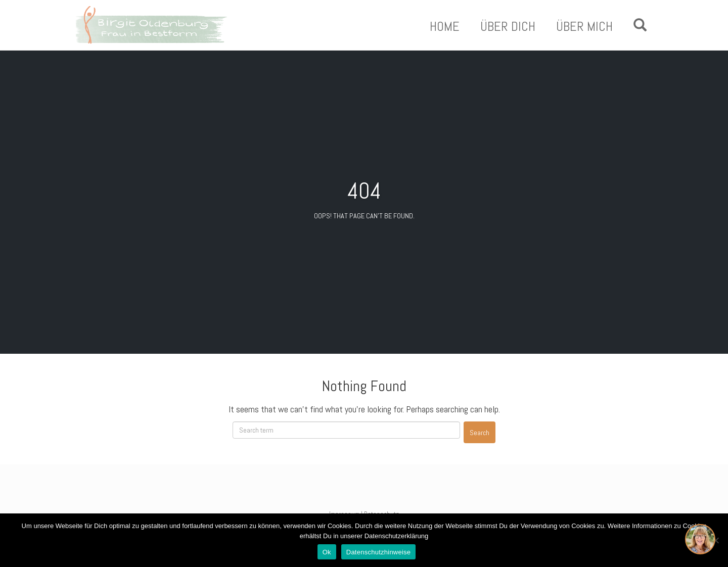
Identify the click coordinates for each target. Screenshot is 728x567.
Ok (327, 552)
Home (445, 27)
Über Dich (508, 27)
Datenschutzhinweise (379, 552)
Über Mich (584, 27)
